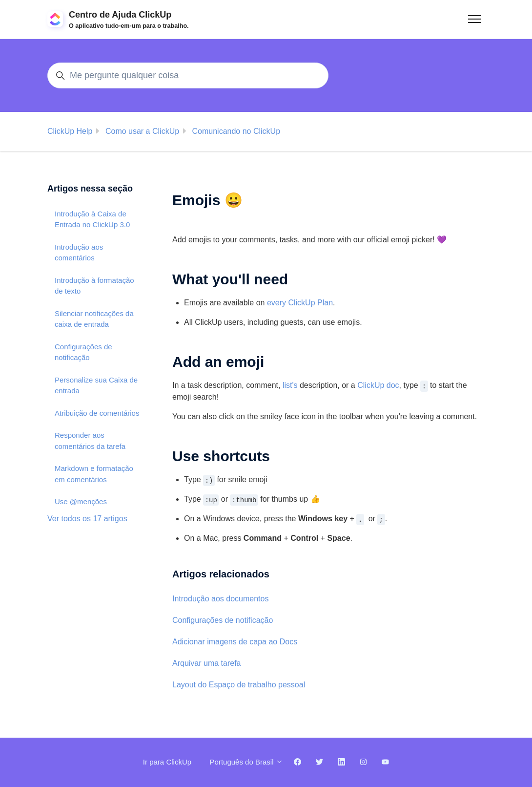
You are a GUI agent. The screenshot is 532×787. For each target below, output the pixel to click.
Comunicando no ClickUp (236, 131)
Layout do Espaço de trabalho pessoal (239, 685)
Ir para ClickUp (167, 762)
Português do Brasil (246, 762)
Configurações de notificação (223, 620)
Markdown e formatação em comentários (94, 474)
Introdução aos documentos (220, 599)
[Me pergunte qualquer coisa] (188, 75)
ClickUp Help (70, 131)
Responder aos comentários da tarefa (90, 441)
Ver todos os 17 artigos (87, 519)
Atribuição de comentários (97, 413)
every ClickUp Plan (300, 303)
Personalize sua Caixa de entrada (96, 385)
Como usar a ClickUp (142, 131)
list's (290, 385)
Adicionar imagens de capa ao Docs (235, 642)
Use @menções (81, 501)
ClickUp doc (378, 385)
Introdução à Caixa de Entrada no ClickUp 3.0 (92, 219)
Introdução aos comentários (79, 253)
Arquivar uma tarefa (207, 663)
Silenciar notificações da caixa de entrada (94, 319)
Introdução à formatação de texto (94, 286)
